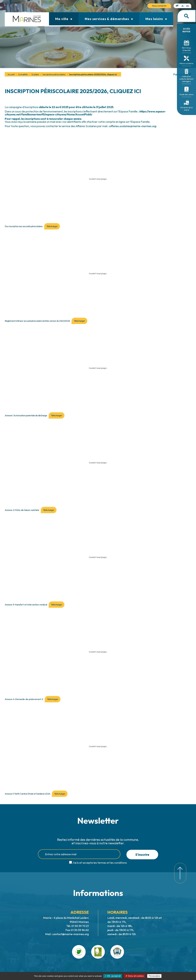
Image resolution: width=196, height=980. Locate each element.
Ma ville (64, 19)
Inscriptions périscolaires (54, 74)
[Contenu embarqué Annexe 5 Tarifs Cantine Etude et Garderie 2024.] (98, 746)
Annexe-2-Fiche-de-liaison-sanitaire (22, 510)
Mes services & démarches (109, 19)
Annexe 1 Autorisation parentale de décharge (26, 415)
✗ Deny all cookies (135, 976)
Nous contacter (159, 6)
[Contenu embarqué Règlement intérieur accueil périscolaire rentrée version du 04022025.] (98, 274)
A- (183, 6)
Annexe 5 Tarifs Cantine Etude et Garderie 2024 (27, 794)
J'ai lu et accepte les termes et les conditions (100, 863)
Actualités (23, 74)
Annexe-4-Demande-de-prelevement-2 (24, 699)
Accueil (11, 74)
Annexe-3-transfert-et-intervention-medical (26, 605)
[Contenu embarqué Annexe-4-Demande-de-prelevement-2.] (98, 652)
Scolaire (35, 74)
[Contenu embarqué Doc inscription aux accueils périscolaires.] (98, 179)
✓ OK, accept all (113, 976)
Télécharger (52, 226)
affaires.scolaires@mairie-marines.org (133, 126)
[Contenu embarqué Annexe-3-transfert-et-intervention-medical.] (98, 557)
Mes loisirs (156, 19)
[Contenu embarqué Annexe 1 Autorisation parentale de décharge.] (98, 368)
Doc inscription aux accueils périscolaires (24, 226)
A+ (188, 6)
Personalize (154, 976)
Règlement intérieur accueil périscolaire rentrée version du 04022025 (37, 321)
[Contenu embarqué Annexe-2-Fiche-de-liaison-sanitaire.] (98, 463)
